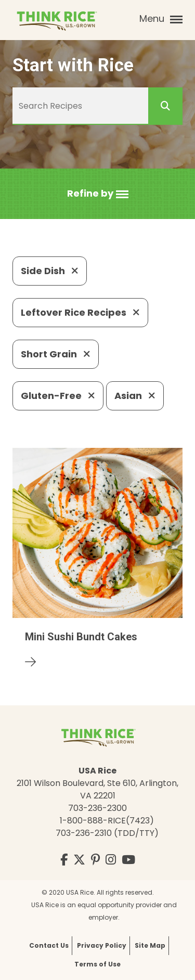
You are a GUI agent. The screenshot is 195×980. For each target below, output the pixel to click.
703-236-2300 (97, 808)
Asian (135, 396)
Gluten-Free (58, 396)
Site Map (150, 945)
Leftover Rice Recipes (80, 312)
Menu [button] (161, 19)
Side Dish (50, 271)
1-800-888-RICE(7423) (107, 821)
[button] (98, 194)
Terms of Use (97, 964)
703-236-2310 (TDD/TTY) (107, 833)
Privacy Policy (102, 945)
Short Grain (56, 354)
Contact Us (49, 945)
